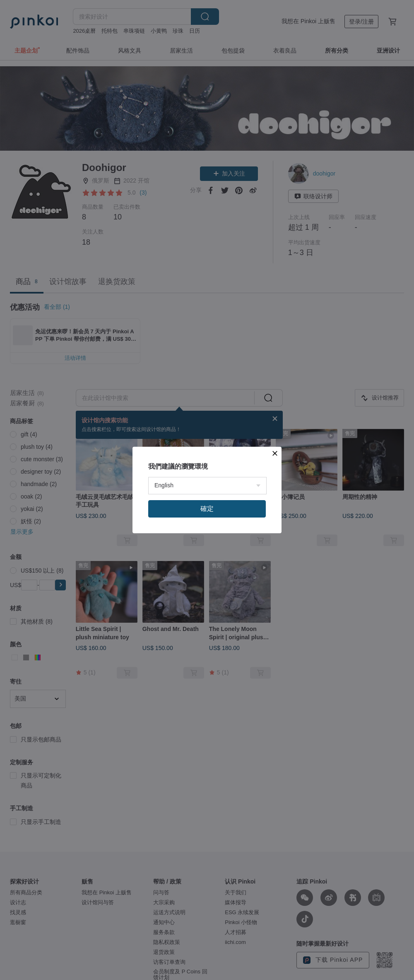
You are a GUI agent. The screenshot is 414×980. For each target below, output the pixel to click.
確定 (207, 509)
